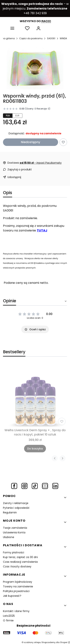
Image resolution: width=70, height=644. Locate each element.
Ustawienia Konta (14, 532)
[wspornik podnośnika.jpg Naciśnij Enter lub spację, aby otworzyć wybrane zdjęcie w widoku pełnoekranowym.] (35, 68)
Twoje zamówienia (15, 528)
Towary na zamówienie (18, 586)
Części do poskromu (31, 38)
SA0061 (51, 38)
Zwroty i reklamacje (16, 503)
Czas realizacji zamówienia (20, 562)
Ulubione (9, 537)
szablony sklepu (32, 642)
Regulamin (10, 512)
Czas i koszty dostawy (17, 566)
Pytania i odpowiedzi (16, 508)
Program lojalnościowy (18, 582)
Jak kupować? (12, 596)
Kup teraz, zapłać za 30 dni (20, 557)
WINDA (63, 38)
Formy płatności (14, 552)
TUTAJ (42, 230)
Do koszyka (35, 449)
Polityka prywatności (16, 591)
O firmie (8, 620)
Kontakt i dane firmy (16, 611)
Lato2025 (9, 616)
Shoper (64, 642)
